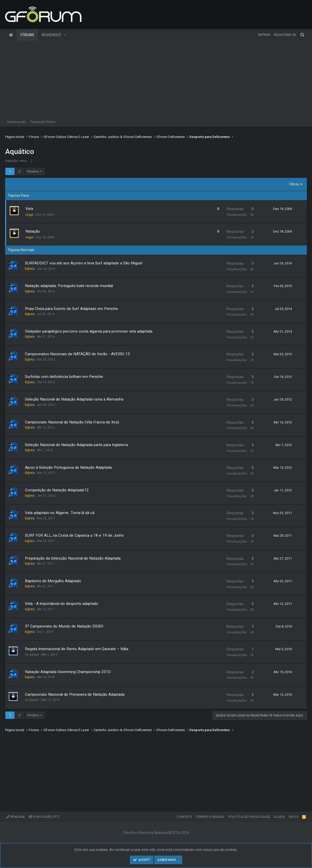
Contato (184, 817)
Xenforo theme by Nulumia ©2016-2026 (157, 833)
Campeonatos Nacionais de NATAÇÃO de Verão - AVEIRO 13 (77, 354)
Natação (33, 231)
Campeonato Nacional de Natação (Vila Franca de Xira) (72, 422)
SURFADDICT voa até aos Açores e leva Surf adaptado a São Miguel (84, 263)
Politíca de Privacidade (249, 817)
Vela (29, 209)
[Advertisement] (156, 79)
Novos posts (17, 122)
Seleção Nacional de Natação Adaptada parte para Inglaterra (76, 445)
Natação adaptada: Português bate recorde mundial (69, 286)
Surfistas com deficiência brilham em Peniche (64, 377)
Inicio (294, 817)
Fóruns (27, 35)
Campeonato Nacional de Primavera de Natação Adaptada (75, 694)
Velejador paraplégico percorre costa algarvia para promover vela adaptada (89, 331)
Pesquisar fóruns (43, 122)
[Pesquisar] (302, 35)
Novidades (51, 35)
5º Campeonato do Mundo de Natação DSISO (64, 626)
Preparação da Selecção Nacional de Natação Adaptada (73, 558)
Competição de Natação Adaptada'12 (57, 490)
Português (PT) (44, 817)
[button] (65, 35)
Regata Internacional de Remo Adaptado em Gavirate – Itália (77, 649)
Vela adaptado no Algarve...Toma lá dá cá (60, 513)
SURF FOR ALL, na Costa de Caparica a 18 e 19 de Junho (74, 535)
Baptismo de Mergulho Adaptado (53, 581)
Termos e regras (210, 817)
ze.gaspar (32, 654)
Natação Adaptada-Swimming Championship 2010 (68, 672)
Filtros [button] (294, 184)
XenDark (16, 817)
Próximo (33, 171)
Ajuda (279, 817)
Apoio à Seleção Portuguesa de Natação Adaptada (68, 467)
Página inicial (11, 35)
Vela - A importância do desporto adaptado (62, 604)
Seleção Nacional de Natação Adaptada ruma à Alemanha (74, 399)
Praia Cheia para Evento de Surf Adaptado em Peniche (72, 309)
